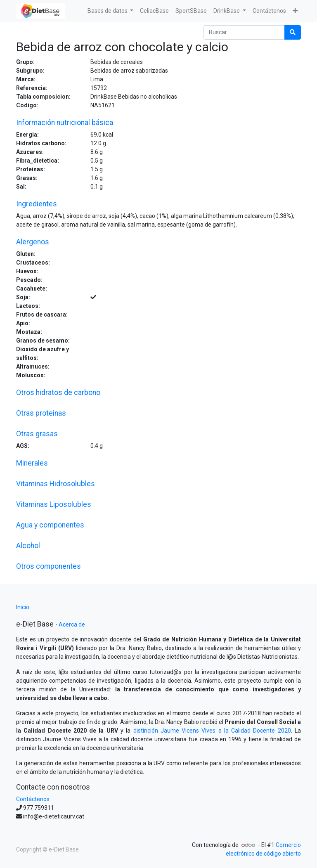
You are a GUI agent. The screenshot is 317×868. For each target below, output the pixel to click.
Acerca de (72, 624)
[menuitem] (154, 11)
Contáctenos (33, 799)
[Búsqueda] (293, 32)
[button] (295, 11)
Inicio (23, 607)
